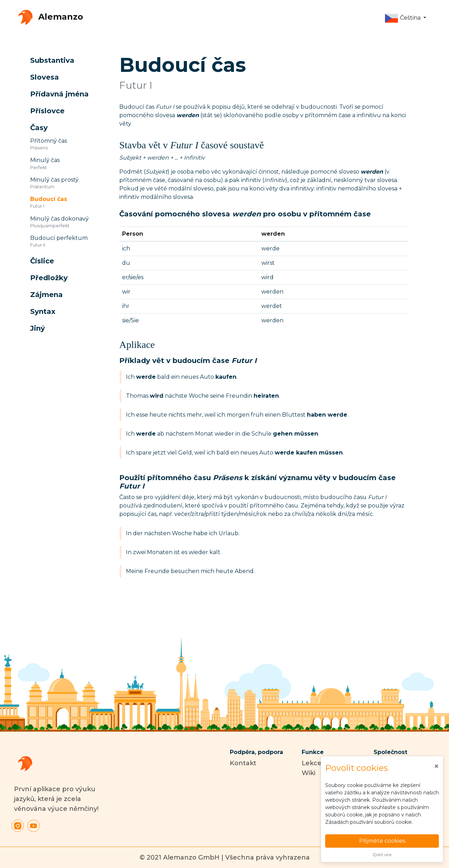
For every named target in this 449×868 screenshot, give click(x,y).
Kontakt (243, 763)
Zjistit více (382, 855)
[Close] (436, 766)
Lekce (312, 763)
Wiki (309, 773)
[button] (405, 18)
